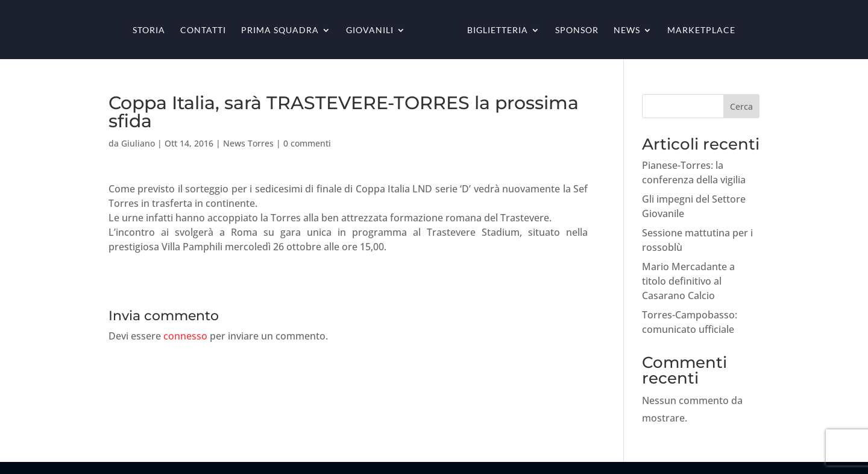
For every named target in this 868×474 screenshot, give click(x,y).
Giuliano (138, 143)
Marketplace (701, 30)
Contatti (203, 30)
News (627, 30)
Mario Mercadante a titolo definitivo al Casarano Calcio (688, 281)
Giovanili (370, 30)
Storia (149, 30)
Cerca (741, 106)
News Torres (248, 143)
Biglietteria (498, 30)
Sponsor (577, 30)
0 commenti (307, 143)
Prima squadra (280, 30)
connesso (185, 336)
